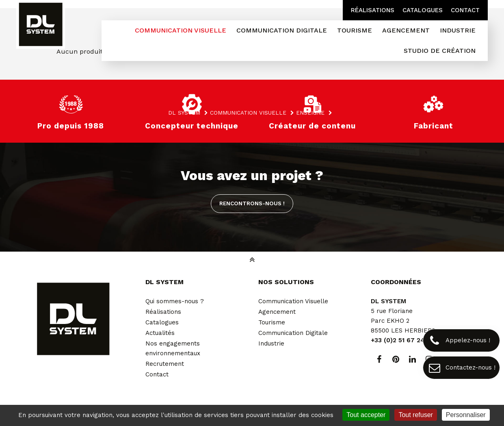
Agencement (277, 312)
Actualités (160, 333)
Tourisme (272, 322)
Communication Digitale (293, 333)
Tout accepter (366, 415)
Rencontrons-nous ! (252, 203)
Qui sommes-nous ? (175, 301)
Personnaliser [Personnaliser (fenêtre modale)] (466, 415)
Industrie (271, 343)
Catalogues (423, 10)
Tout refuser (415, 415)
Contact (465, 10)
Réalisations (373, 10)
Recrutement (165, 364)
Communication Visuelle (293, 301)
